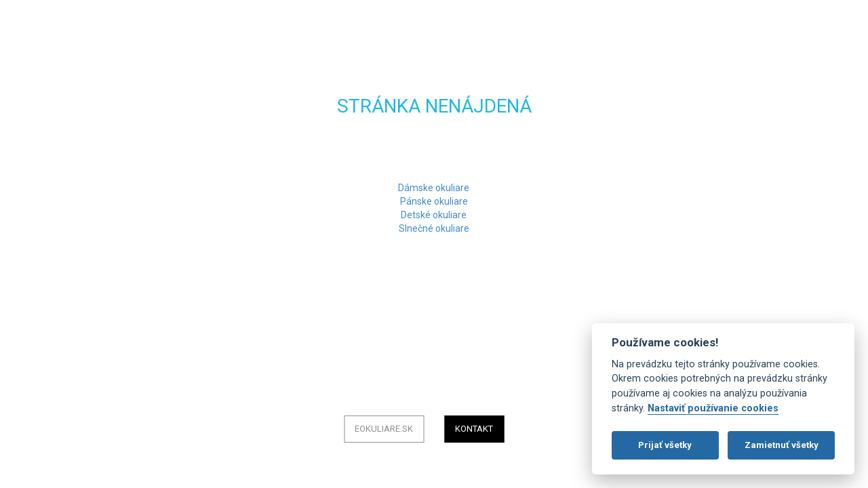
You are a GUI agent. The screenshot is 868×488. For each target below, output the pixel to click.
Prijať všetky (665, 445)
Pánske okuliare (434, 201)
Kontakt (474, 429)
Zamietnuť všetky (782, 445)
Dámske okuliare (434, 188)
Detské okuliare (434, 215)
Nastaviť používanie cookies (713, 408)
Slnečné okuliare (434, 228)
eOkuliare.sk (384, 429)
